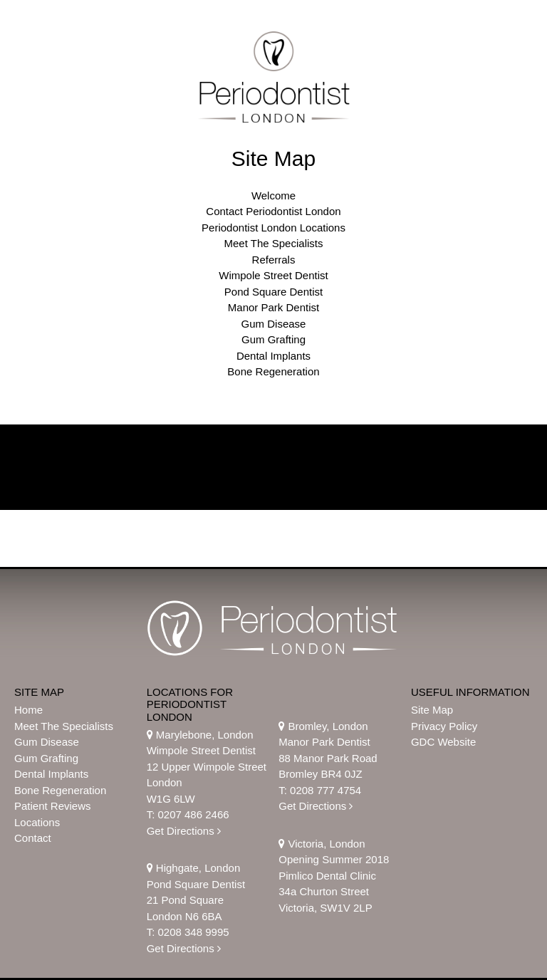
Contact (33, 838)
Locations (37, 822)
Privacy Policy (444, 726)
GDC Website (443, 742)
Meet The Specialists (274, 243)
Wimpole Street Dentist (273, 275)
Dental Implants (273, 356)
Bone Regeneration (273, 371)
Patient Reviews (53, 806)
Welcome (273, 196)
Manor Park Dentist (273, 307)
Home (28, 710)
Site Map (432, 710)
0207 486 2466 (193, 814)
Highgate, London (194, 868)
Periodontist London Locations (273, 228)
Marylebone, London (200, 735)
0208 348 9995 (193, 932)
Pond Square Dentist (273, 292)
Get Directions (184, 831)
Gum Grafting (273, 339)
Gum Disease (274, 324)
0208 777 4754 (325, 790)
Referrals (274, 260)
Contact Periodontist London (273, 211)
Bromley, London (323, 726)
